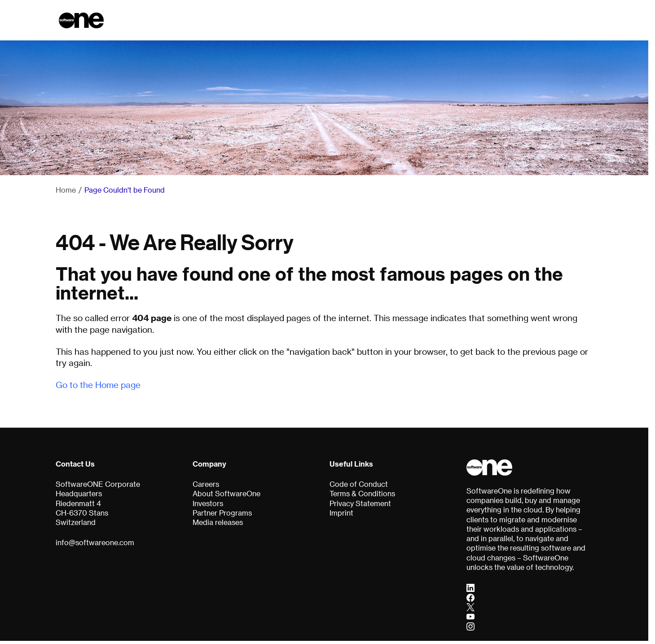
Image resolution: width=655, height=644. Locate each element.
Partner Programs (222, 513)
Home (66, 190)
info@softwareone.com (95, 543)
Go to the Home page (98, 385)
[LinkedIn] (470, 588)
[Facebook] (470, 597)
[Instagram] (470, 626)
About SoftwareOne (226, 494)
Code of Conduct (359, 484)
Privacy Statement (360, 503)
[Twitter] (470, 607)
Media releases (218, 522)
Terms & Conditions (362, 494)
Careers (206, 484)
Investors (208, 503)
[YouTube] (470, 617)
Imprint (341, 513)
